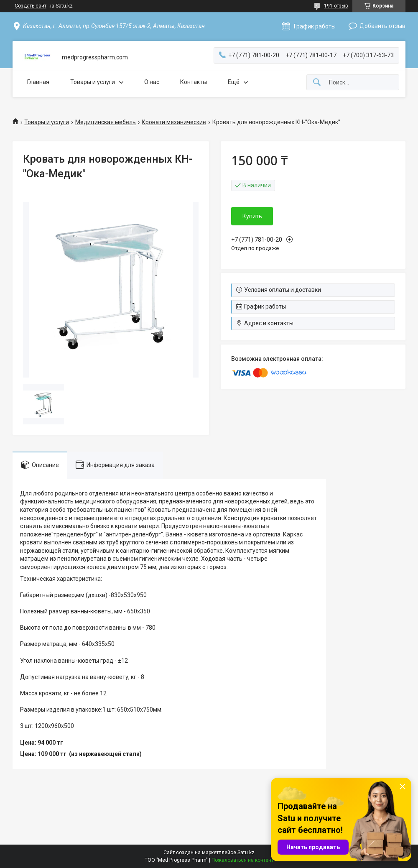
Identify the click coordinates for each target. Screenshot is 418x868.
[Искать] (317, 83)
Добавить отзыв (382, 26)
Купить (252, 216)
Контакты (194, 82)
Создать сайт (31, 6)
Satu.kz (246, 853)
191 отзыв (336, 6)
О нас (152, 82)
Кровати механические (174, 122)
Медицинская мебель (106, 122)
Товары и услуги (93, 82)
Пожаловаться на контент (242, 860)
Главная (38, 82)
